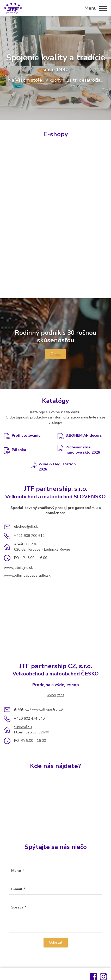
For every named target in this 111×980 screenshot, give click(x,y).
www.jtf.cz (55, 695)
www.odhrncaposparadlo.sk (27, 575)
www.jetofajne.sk (18, 568)
